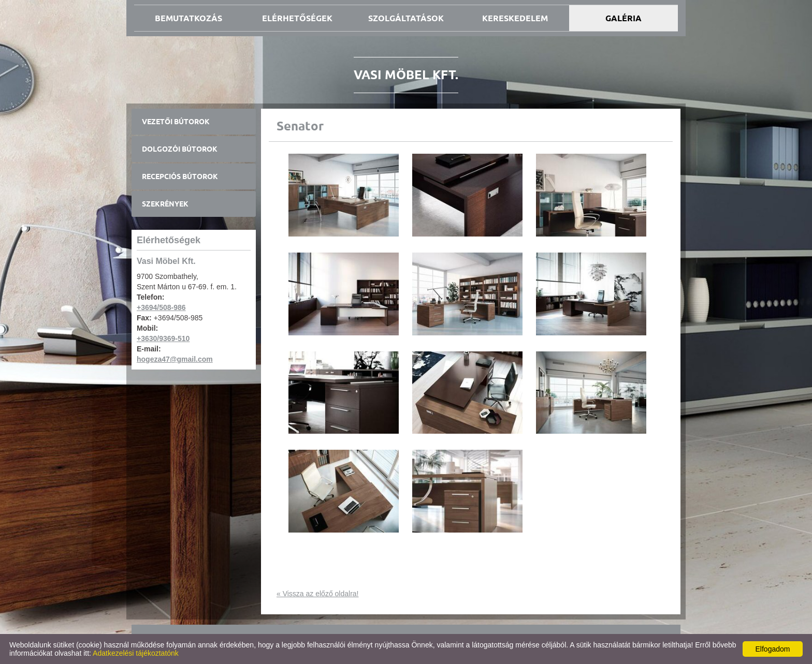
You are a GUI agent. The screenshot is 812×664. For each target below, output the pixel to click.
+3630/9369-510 (163, 338)
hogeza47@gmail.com (175, 359)
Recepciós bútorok (180, 176)
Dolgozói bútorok (180, 149)
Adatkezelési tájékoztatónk (136, 653)
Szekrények (165, 204)
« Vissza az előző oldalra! (318, 594)
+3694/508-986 (161, 307)
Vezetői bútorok (176, 122)
